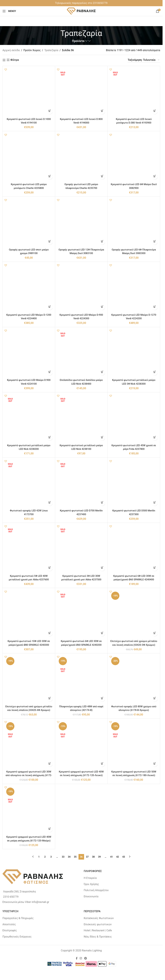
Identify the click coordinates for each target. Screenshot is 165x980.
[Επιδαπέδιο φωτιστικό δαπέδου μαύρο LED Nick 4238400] (81, 353)
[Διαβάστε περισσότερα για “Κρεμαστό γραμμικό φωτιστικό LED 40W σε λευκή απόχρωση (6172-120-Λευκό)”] (102, 764)
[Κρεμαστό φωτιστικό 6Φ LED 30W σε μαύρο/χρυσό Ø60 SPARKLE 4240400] (134, 549)
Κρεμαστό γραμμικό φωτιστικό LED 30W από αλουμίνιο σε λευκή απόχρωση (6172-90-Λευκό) (29, 775)
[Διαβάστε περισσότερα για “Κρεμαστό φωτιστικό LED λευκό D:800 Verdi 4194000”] (102, 111)
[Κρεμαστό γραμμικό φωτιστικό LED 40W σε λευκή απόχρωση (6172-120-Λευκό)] (81, 745)
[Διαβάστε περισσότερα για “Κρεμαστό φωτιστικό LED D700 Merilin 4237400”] (102, 503)
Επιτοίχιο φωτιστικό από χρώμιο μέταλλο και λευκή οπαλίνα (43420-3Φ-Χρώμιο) (134, 645)
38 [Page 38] (93, 857)
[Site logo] (81, 11)
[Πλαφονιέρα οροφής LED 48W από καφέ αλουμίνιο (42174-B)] (81, 680)
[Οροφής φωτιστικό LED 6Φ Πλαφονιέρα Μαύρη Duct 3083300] (134, 223)
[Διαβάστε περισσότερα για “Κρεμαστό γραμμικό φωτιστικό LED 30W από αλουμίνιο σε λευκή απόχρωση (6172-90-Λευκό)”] (50, 764)
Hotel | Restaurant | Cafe (98, 930)
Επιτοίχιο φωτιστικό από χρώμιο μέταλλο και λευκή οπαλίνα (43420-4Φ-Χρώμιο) (29, 710)
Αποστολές (9, 924)
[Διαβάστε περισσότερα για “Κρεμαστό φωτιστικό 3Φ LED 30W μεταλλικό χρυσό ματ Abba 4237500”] (102, 568)
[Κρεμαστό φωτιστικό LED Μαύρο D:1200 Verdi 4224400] (29, 288)
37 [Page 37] (87, 857)
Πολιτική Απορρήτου (96, 890)
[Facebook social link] (77, 959)
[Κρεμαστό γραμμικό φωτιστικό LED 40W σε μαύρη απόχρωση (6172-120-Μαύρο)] (29, 810)
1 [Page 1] (39, 857)
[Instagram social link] (81, 959)
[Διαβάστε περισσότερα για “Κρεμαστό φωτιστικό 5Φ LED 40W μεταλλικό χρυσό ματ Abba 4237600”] (50, 568)
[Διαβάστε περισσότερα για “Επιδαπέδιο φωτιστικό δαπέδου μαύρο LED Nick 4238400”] (102, 372)
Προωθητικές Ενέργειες (17, 937)
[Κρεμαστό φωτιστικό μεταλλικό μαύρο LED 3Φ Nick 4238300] (134, 353)
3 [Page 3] (51, 857)
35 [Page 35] (75, 857)
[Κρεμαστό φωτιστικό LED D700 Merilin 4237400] (81, 484)
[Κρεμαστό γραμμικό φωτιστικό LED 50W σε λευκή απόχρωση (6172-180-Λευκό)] (134, 745)
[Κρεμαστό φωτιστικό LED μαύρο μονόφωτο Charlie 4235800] (29, 157)
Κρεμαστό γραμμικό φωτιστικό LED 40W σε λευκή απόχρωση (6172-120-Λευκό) (81, 775)
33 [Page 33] (63, 857)
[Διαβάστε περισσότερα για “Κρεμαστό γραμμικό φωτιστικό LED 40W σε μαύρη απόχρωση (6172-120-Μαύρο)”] (50, 829)
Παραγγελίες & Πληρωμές (18, 918)
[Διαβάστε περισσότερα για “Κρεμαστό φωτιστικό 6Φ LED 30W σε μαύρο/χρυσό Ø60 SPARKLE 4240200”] (102, 633)
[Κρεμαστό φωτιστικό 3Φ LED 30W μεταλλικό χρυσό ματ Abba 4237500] (81, 549)
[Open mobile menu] (9, 11)
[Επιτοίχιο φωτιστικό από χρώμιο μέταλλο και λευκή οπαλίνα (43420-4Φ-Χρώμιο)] (29, 680)
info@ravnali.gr (40, 902)
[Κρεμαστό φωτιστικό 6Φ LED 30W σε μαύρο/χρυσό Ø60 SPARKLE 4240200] (81, 614)
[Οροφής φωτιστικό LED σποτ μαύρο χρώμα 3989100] (29, 223)
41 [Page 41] (112, 857)
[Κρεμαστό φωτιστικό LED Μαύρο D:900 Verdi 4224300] (81, 288)
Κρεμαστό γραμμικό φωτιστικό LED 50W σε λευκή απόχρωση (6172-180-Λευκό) (134, 775)
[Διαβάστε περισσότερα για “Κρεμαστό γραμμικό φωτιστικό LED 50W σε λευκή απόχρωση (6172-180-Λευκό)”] (155, 764)
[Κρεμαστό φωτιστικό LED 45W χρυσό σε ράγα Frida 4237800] (134, 418)
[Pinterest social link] (85, 959)
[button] (6, 69)
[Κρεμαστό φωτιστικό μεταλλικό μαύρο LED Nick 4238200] (29, 418)
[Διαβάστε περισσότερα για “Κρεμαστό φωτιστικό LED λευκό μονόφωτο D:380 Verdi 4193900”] (155, 111)
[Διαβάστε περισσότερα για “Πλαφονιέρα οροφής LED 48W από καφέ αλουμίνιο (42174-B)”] (102, 699)
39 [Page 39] (99, 857)
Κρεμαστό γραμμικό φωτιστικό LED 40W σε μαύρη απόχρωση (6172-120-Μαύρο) (29, 840)
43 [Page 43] (124, 857)
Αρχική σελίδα (11, 50)
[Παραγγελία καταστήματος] (144, 60)
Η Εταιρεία (90, 878)
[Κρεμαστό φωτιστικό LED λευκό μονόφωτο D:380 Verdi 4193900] (134, 92)
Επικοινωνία (91, 896)
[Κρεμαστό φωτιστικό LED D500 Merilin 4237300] (134, 484)
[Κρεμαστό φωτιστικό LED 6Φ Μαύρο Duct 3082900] (134, 157)
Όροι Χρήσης (91, 884)
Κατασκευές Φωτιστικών (99, 918)
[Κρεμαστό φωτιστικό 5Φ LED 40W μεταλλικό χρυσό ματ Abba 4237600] (29, 549)
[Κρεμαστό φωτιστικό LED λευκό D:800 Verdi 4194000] (81, 92)
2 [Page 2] (45, 857)
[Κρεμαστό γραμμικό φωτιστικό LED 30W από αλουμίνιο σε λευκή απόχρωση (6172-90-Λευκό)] (29, 745)
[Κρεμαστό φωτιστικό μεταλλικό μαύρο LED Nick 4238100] (81, 418)
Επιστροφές (10, 930)
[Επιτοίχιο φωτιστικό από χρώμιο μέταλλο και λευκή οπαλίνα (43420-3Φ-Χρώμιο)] (134, 614)
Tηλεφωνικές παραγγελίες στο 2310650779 (81, 3)
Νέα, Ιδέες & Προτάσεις (98, 937)
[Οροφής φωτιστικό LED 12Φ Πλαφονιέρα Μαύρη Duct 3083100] (81, 223)
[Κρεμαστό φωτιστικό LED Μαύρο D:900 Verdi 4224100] (29, 353)
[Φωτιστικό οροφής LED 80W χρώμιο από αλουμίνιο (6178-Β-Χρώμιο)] (134, 680)
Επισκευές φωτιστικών (98, 924)
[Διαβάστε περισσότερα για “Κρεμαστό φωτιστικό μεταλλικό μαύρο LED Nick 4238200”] (50, 438)
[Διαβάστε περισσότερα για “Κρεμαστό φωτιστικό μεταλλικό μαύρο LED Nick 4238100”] (102, 438)
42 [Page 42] (118, 857)
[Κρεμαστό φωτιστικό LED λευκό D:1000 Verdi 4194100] (29, 92)
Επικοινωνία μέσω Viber (17, 902)
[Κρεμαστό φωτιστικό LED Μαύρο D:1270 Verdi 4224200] (134, 288)
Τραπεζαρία (51, 50)
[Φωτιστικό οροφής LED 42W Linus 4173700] (29, 484)
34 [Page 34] (69, 857)
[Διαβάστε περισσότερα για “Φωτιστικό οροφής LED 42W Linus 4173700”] (50, 503)
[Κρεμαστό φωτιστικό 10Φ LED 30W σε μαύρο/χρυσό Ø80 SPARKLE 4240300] (29, 614)
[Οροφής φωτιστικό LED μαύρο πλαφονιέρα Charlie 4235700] (81, 157)
